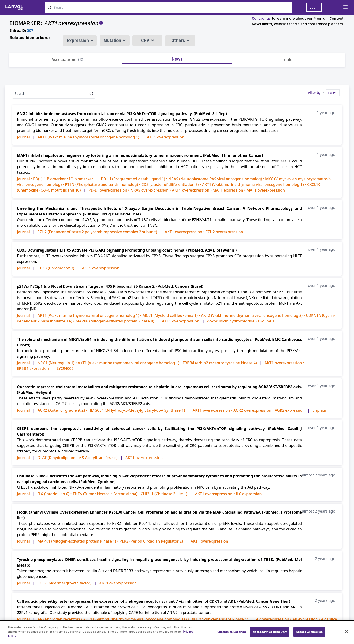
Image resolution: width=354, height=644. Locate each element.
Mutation (115, 40)
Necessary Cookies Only (270, 634)
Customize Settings (232, 634)
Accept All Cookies (309, 634)
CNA (147, 40)
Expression (80, 40)
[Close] (346, 634)
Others (180, 40)
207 (30, 31)
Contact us (261, 18)
